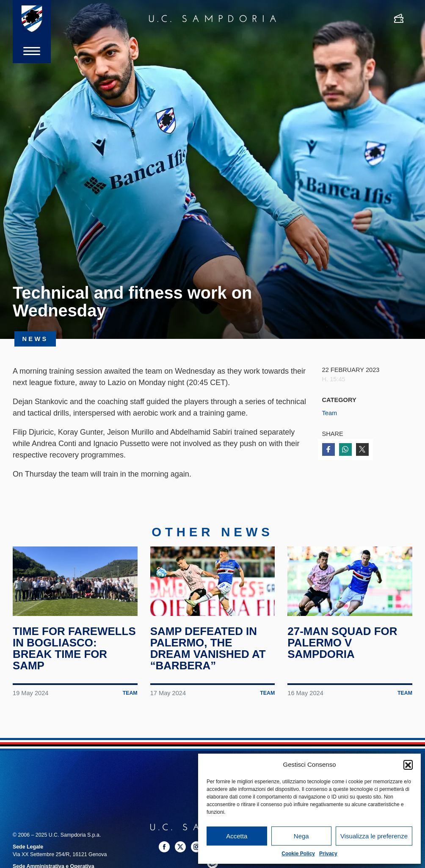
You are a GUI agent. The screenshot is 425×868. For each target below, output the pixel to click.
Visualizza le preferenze (374, 836)
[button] (408, 765)
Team (330, 413)
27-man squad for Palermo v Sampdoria (342, 643)
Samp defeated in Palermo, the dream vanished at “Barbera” (208, 649)
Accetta (237, 836)
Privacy (328, 854)
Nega (301, 836)
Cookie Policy (298, 854)
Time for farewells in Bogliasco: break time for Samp (74, 649)
